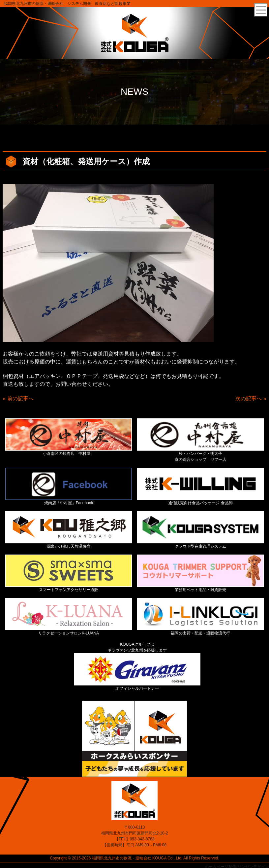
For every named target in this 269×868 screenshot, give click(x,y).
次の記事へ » (251, 398)
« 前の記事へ (18, 398)
